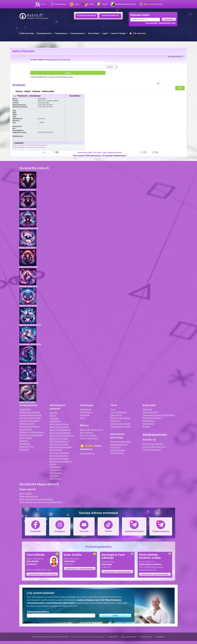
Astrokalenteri (87, 16)
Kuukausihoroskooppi (30, 412)
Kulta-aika (153, 4)
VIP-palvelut (138, 33)
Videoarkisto (149, 424)
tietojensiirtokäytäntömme (64, 606)
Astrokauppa (110, 16)
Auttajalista (25, 444)
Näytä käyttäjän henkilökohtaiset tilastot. (29, 147)
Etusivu (43, 4)
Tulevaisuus (61, 33)
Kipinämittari (26, 429)
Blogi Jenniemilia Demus (62, 436)
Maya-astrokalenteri (29, 496)
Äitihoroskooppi (27, 424)
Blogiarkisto (148, 421)
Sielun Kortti (116, 415)
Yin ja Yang (116, 447)
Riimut (105, 4)
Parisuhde (94, 33)
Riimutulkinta (86, 433)
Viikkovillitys (25, 409)
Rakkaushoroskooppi (29, 427)
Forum (53, 464)
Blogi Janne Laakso (59, 438)
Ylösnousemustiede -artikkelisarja (159, 415)
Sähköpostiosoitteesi (38, 612)
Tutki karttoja (27, 33)
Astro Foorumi (23, 51)
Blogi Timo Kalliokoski (60, 430)
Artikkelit (24, 441)
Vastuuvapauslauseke (129, 637)
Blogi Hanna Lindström (61, 461)
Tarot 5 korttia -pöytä (120, 424)
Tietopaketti (55, 467)
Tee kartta (54, 476)
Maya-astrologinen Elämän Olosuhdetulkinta (41, 502)
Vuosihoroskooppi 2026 (30, 415)
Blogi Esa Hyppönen (59, 441)
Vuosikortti (115, 421)
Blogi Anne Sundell (59, 444)
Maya (77, 4)
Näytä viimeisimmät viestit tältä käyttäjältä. (30, 145)
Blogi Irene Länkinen (60, 453)
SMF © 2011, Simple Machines (110, 152)
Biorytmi (54, 413)
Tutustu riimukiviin (89, 438)
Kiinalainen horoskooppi (31, 435)
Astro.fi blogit (119, 33)
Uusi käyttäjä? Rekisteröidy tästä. (161, 23)
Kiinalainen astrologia (126, 4)
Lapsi (105, 33)
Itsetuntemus (78, 33)
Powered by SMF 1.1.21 (87, 152)
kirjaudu (55, 60)
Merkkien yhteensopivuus (32, 432)
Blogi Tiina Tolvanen (59, 459)
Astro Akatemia (87, 453)
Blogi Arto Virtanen (59, 456)
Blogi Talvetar (56, 450)
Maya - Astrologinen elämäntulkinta (36, 499)
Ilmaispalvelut (44, 33)
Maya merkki (26, 438)
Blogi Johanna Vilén (59, 427)
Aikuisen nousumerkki (30, 418)
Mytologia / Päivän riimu (91, 430)
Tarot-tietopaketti (119, 412)
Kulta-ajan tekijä (150, 412)
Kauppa (146, 427)
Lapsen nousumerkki (29, 421)
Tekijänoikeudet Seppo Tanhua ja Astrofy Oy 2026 (50, 637)
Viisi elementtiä (118, 450)
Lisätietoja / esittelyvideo (42, 574)
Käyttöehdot (113, 637)
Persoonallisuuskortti (120, 418)
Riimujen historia (88, 435)
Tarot (91, 4)
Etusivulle (24, 449)
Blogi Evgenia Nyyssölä (61, 447)
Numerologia (61, 4)
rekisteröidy (66, 60)
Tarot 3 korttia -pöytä (120, 427)
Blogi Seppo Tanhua (59, 424)
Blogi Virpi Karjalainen (60, 433)
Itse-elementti (117, 453)
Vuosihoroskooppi (119, 444)
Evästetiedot (160, 637)
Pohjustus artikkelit (152, 418)
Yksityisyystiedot (146, 637)
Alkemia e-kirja (27, 446)
